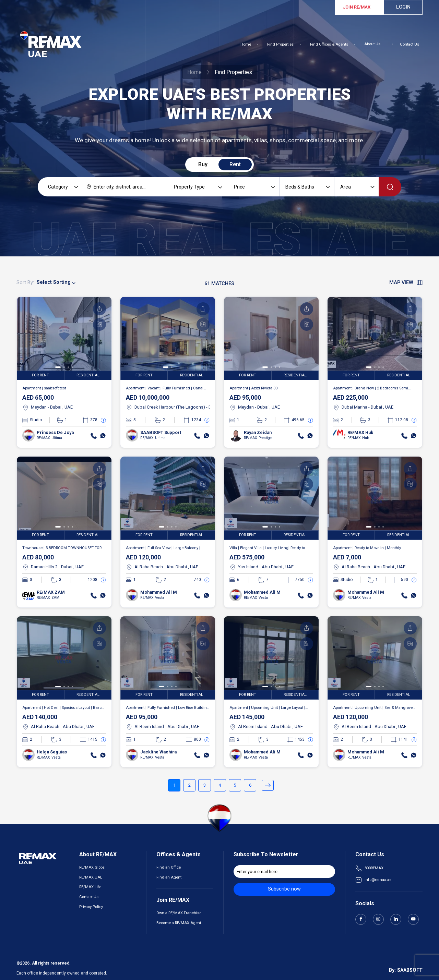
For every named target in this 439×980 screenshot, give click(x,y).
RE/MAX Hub (360, 432)
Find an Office (169, 867)
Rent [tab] (235, 164)
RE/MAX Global (92, 867)
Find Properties (280, 44)
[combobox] (125, 187)
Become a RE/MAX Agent (179, 923)
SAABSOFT (410, 970)
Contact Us (410, 44)
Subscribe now (284, 889)
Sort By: (25, 283)
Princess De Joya (55, 432)
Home (246, 44)
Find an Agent (169, 877)
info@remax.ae (378, 880)
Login (403, 7)
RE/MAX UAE (91, 877)
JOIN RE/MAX (357, 7)
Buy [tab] (203, 164)
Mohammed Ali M (159, 592)
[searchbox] (125, 187)
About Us (372, 44)
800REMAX (374, 868)
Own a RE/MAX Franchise (179, 913)
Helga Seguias (52, 752)
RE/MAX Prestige (258, 438)
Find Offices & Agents (329, 44)
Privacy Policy (91, 907)
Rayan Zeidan (258, 432)
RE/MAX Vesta (152, 598)
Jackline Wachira (158, 752)
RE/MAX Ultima (49, 438)
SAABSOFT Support (161, 432)
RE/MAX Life (90, 887)
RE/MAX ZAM (51, 592)
